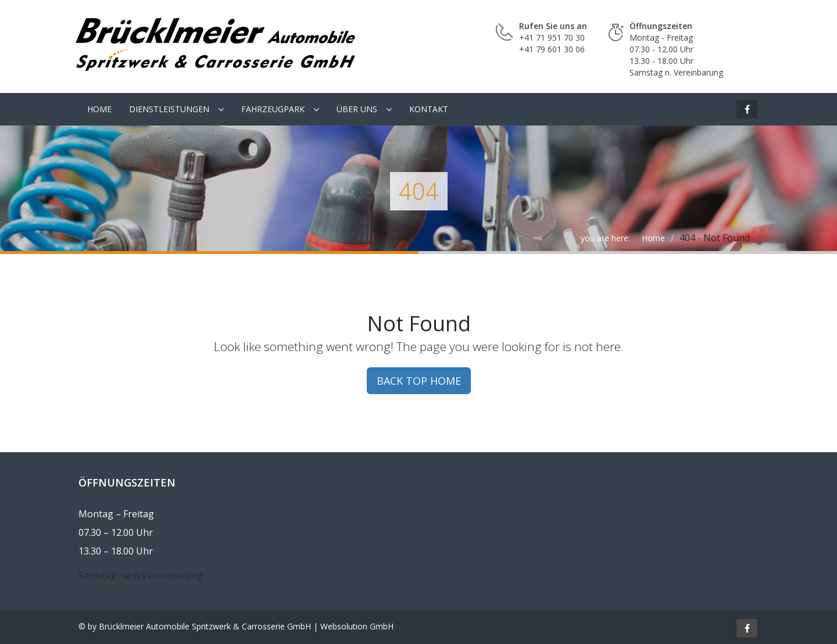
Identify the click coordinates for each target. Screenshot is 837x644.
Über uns (357, 109)
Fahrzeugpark (273, 109)
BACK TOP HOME (419, 381)
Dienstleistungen (169, 109)
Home (99, 109)
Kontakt (429, 109)
